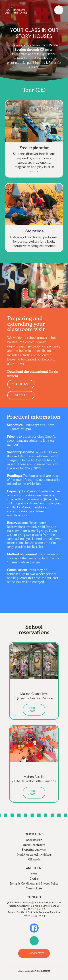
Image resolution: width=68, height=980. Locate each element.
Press (34, 874)
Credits (34, 879)
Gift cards (34, 859)
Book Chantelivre (34, 845)
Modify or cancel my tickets (34, 855)
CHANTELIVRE (21, 384)
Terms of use (34, 888)
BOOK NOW (32, 710)
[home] (16, 10)
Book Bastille (34, 840)
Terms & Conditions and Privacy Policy (34, 884)
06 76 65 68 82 (36, 909)
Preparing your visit (34, 850)
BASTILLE (21, 395)
